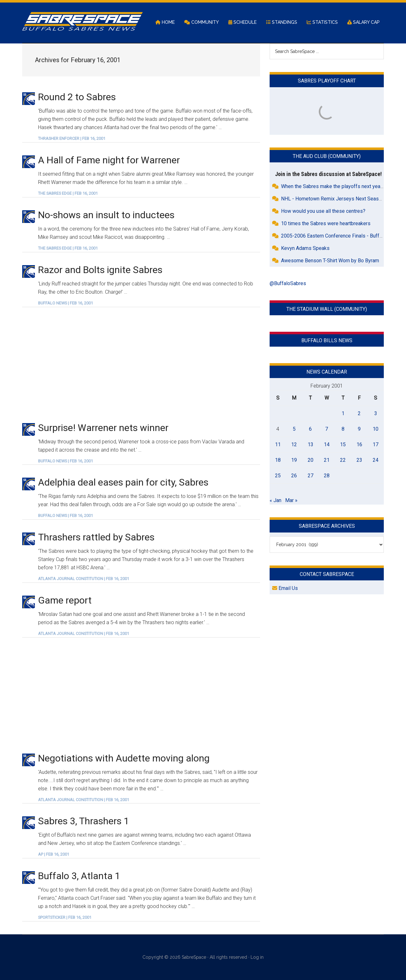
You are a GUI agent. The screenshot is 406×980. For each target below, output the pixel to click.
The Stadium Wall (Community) (327, 309)
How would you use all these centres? (323, 211)
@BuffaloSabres (288, 283)
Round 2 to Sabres (77, 97)
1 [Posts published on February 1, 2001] (343, 413)
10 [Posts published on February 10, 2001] (376, 429)
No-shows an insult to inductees (106, 215)
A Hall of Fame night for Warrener (109, 160)
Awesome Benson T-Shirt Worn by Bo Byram (330, 261)
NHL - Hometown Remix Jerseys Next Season (333, 199)
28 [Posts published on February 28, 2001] (327, 476)
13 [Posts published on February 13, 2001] (311, 444)
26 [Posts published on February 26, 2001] (294, 476)
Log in (257, 957)
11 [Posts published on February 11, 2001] (278, 444)
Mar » (291, 500)
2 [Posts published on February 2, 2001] (359, 413)
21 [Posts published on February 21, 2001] (327, 460)
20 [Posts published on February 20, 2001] (311, 460)
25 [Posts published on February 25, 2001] (278, 476)
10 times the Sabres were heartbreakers (326, 223)
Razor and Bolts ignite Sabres (100, 270)
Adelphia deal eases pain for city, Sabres (123, 482)
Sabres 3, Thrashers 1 (84, 821)
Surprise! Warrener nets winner (103, 428)
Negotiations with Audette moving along (124, 758)
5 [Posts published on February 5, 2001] (294, 429)
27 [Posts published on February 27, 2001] (311, 476)
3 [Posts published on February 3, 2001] (376, 413)
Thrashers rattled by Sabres (96, 537)
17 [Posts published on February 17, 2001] (376, 444)
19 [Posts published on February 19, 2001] (294, 460)
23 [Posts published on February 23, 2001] (359, 460)
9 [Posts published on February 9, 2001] (359, 429)
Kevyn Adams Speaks (305, 248)
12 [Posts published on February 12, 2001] (294, 444)
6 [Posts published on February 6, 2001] (310, 429)
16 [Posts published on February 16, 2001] (359, 444)
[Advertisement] (141, 364)
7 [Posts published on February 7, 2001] (327, 429)
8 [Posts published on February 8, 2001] (343, 429)
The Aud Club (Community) (327, 156)
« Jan (275, 500)
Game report (65, 600)
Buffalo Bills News (327, 340)
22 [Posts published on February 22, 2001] (343, 460)
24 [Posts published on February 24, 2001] (376, 460)
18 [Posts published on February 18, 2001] (278, 460)
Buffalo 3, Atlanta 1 (79, 876)
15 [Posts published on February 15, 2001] (343, 444)
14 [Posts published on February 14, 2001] (327, 444)
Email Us (285, 588)
